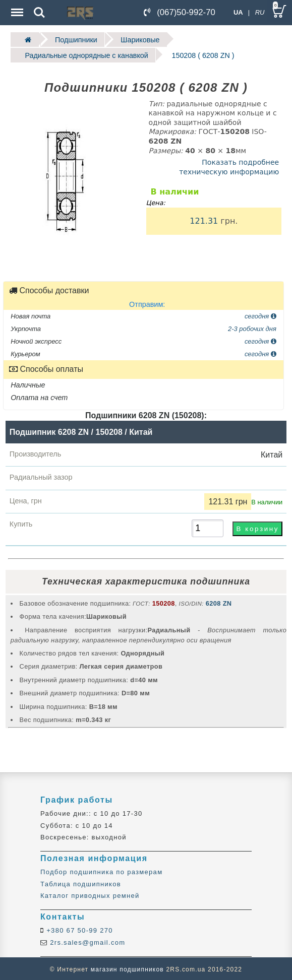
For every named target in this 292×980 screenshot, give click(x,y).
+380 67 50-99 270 (78, 929)
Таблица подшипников (81, 883)
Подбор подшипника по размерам (101, 870)
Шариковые (134, 39)
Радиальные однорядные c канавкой (83, 54)
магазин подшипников (127, 968)
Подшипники (73, 39)
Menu (16, 7)
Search (39, 13)
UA (238, 12)
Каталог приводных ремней (90, 894)
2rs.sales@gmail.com (86, 941)
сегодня (260, 314)
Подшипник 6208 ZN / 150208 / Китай (81, 431)
